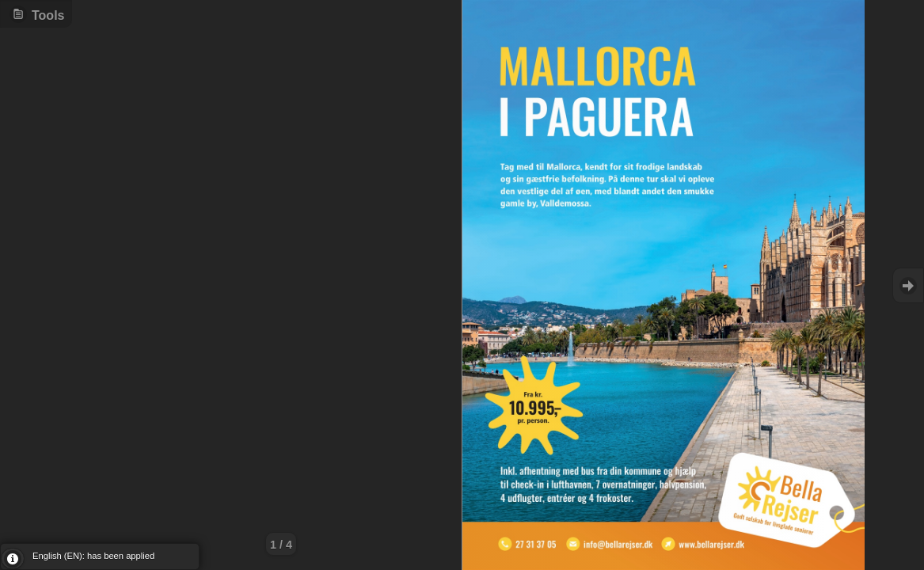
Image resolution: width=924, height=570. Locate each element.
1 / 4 (281, 545)
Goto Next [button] (908, 285)
